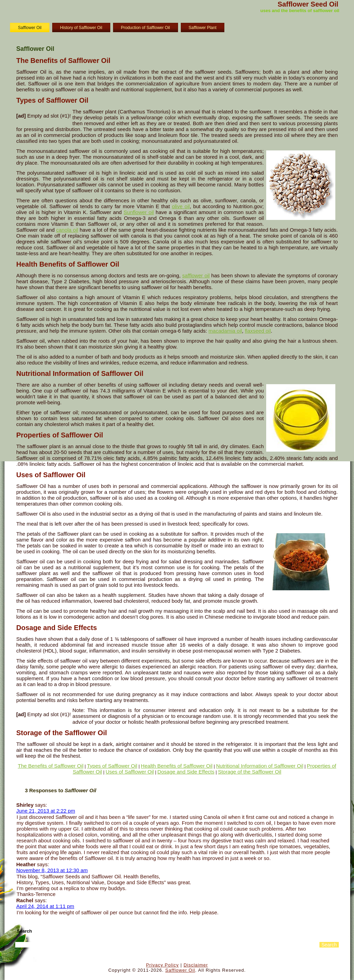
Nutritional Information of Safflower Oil (260, 766)
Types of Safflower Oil (112, 766)
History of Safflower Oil (81, 28)
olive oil (181, 206)
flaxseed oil (258, 331)
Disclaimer (196, 965)
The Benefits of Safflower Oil (51, 766)
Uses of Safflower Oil (130, 772)
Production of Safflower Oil (146, 28)
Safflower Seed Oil (308, 4)
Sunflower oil (139, 212)
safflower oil (196, 275)
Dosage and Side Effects (186, 772)
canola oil (67, 230)
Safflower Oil (30, 28)
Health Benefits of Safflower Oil (176, 766)
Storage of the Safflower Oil (249, 772)
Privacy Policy (162, 965)
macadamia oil (225, 331)
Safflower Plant (203, 28)
